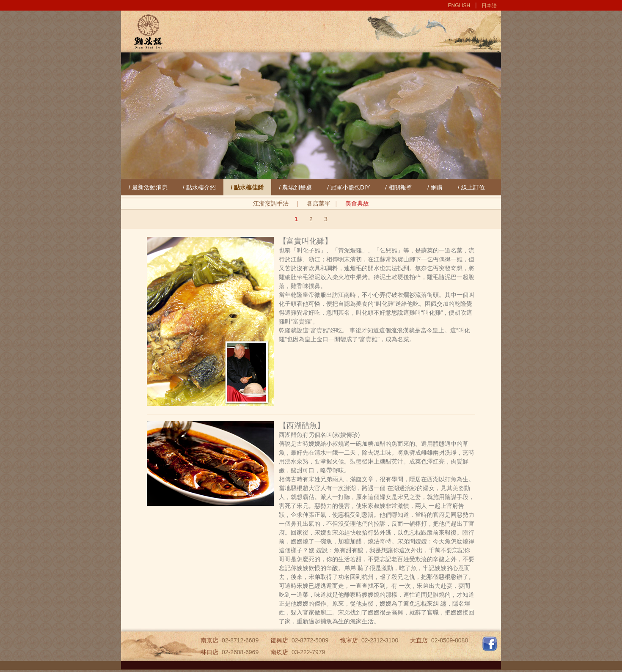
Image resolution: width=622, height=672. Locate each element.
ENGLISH (459, 5)
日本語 (489, 5)
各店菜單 (319, 203)
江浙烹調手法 (271, 203)
